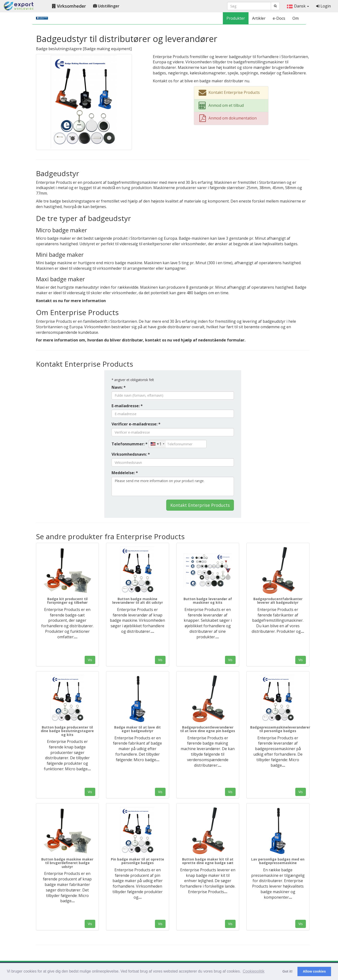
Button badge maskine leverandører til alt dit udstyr (138, 601)
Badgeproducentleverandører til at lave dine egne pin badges (208, 729)
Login (323, 6)
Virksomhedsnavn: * (131, 454)
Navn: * (119, 387)
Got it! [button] (287, 971)
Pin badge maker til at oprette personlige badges (137, 861)
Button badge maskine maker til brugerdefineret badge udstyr (67, 863)
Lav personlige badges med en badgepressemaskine (278, 861)
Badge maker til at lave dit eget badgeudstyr (137, 729)
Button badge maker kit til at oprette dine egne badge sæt (208, 861)
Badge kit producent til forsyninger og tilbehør (67, 601)
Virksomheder (69, 6)
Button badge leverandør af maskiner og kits (208, 601)
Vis (90, 660)
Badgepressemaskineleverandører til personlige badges (280, 729)
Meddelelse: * (125, 473)
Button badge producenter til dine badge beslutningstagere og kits (67, 731)
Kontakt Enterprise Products (200, 505)
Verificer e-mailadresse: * (136, 424)
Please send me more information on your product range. (173, 486)
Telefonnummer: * (130, 444)
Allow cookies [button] (314, 971)
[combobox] (157, 444)
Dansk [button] (298, 6)
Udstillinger (106, 6)
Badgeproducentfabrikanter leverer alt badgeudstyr (278, 601)
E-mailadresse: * (127, 406)
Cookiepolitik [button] (254, 971)
